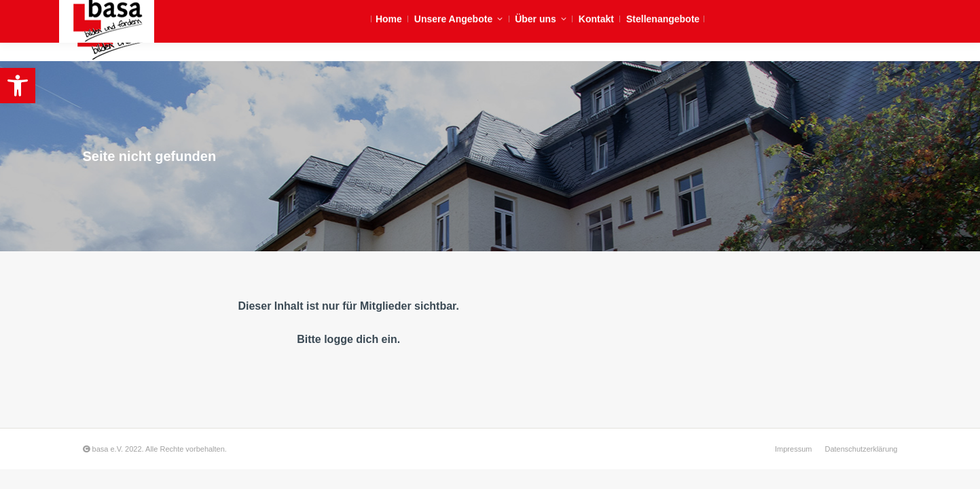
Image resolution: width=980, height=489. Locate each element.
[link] (18, 86)
